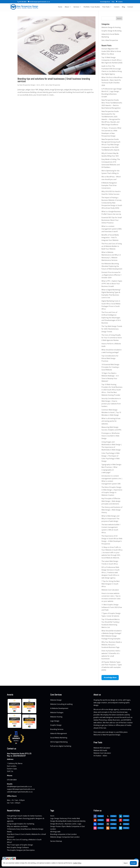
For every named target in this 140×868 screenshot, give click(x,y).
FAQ (113, 2)
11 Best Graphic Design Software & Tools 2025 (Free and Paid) (112, 607)
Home (60, 7)
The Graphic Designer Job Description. (21, 850)
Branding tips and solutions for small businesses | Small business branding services (54, 80)
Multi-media (67, 821)
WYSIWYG (127, 720)
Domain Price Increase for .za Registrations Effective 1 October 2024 (112, 275)
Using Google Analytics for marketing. (21, 824)
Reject (126, 863)
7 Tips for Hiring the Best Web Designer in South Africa (111, 584)
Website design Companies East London (65, 837)
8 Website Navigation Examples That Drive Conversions (109, 185)
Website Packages (57, 712)
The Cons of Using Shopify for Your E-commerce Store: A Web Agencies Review (112, 338)
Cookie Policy (77, 863)
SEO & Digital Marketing (59, 742)
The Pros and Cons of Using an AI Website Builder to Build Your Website (112, 246)
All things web (55, 832)
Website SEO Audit (100, 750)
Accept (133, 863)
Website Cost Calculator (110, 590)
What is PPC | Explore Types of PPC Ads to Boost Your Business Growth (112, 284)
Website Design (56, 700)
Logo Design (55, 721)
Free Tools (106, 7)
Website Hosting (56, 717)
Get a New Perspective (53, 85)
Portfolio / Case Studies (92, 7)
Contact (130, 7)
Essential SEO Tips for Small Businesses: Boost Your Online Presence (112, 220)
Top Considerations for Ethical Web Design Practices (110, 358)
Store (52, 816)
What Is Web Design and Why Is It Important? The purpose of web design (110, 519)
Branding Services (57, 729)
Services (76, 7)
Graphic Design (56, 725)
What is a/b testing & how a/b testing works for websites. (111, 421)
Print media (72, 818)
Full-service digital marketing (61, 746)
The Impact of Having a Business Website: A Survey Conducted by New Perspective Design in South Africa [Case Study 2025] (112, 203)
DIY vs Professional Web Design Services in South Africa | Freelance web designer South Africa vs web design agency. (110, 573)
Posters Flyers (61, 826)
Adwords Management (59, 733)
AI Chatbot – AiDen (100, 756)
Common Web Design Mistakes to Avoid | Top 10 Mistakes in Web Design (111, 412)
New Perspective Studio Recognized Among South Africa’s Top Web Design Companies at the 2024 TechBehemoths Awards (111, 145)
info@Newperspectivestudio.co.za (19, 787)
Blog (123, 7)
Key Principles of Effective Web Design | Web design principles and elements (111, 501)
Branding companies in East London (63, 834)
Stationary (63, 818)
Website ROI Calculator (102, 748)
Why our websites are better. (18, 826)
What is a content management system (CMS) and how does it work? (112, 229)
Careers (117, 7)
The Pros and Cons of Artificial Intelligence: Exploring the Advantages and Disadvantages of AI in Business (111, 318)
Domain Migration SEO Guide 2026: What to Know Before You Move (111, 51)
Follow (101, 816)
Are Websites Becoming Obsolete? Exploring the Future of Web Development (112, 266)
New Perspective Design (27, 85)
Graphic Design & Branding (111, 31)
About (67, 7)
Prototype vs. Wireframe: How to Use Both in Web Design (111, 436)
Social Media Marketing (59, 738)
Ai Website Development (59, 708)
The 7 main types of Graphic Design (20, 845)
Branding (59, 821)
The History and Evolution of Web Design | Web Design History (112, 510)
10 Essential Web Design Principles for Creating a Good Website (110, 367)
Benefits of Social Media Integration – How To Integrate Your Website (110, 237)
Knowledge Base (105, 2)
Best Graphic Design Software (18, 847)
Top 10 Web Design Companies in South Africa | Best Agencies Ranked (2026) (112, 60)
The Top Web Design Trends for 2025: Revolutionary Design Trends (112, 329)
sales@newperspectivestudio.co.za (20, 792)
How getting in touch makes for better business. (25, 816)
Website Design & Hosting (111, 27)
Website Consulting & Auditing (61, 704)
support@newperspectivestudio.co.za (21, 789)
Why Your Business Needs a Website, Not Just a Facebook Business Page (112, 645)
